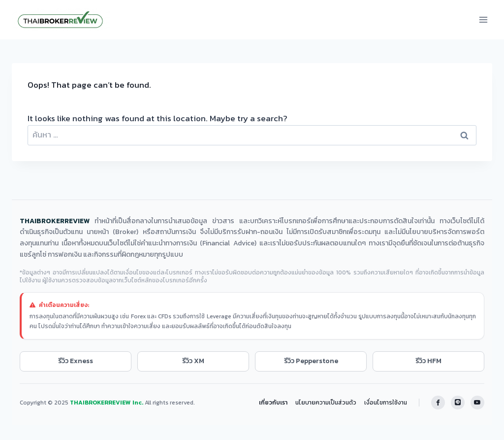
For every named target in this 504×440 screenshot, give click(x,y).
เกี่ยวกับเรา (273, 403)
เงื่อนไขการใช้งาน (386, 403)
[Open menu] (483, 19)
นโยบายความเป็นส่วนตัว (326, 403)
